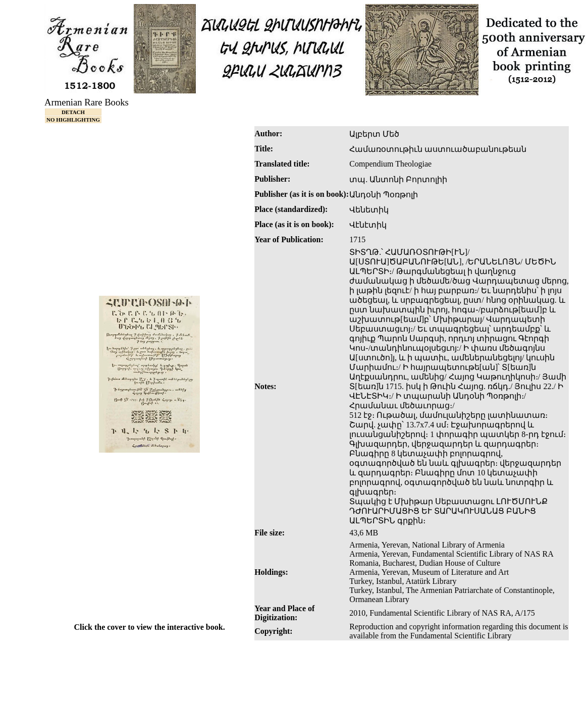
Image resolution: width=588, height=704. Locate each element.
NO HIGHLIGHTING (73, 120)
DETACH (73, 112)
